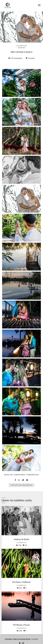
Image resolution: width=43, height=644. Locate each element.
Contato (35, 639)
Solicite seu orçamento (21, 485)
